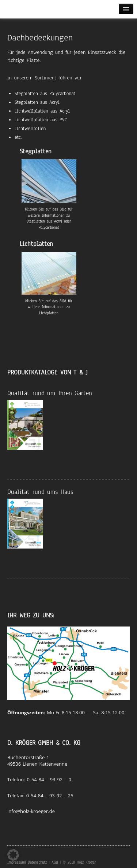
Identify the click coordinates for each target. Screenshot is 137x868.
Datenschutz (37, 862)
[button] (13, 855)
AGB (55, 862)
